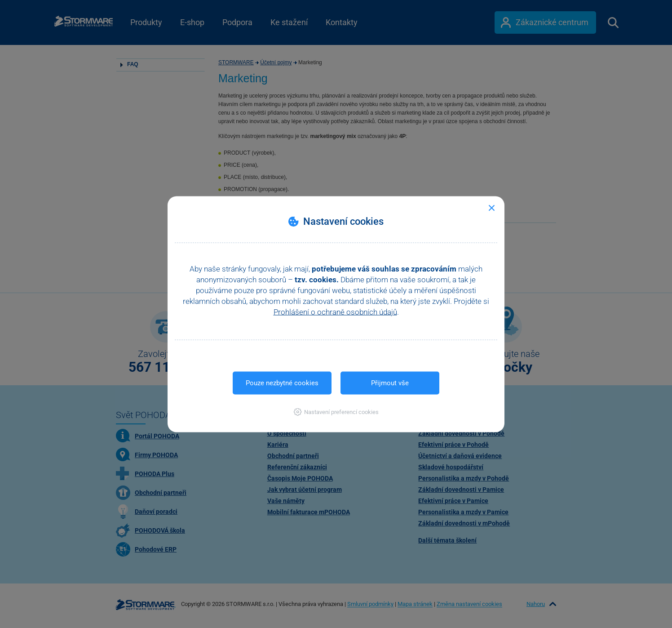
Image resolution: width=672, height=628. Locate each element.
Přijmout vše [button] (390, 383)
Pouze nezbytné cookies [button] (282, 383)
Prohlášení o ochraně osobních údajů (335, 312)
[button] (336, 412)
